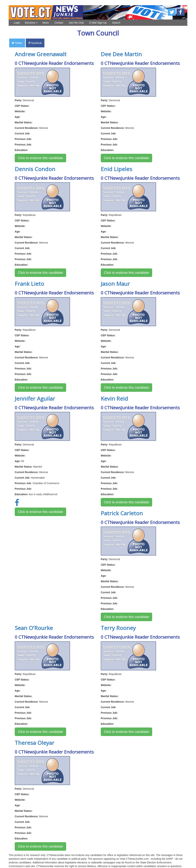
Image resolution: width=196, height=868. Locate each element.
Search (116, 23)
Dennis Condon (35, 169)
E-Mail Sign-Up (98, 23)
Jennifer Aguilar (35, 399)
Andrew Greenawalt (41, 54)
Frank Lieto (29, 284)
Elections (31, 23)
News (46, 23)
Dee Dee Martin (121, 54)
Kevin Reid (114, 399)
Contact (59, 23)
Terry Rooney (118, 628)
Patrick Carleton (122, 513)
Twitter (17, 43)
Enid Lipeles (117, 169)
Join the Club (76, 23)
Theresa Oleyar (35, 743)
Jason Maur (115, 284)
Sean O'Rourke (34, 628)
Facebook (35, 43)
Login (17, 23)
